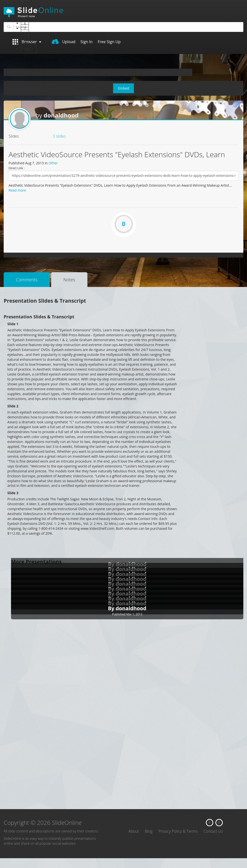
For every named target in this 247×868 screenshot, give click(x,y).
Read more (17, 190)
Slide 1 (13, 324)
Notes (69, 280)
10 (26, 44)
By (112, 608)
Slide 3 (13, 493)
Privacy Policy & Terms (178, 831)
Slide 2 (13, 406)
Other (53, 163)
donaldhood (61, 115)
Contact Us (213, 831)
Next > (29, 49)
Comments (27, 280)
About (134, 831)
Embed (124, 88)
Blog (149, 831)
